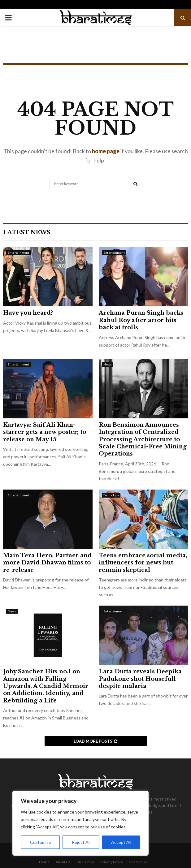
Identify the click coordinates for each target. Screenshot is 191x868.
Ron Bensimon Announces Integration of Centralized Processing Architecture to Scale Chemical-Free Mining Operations (143, 439)
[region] (80, 823)
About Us (63, 862)
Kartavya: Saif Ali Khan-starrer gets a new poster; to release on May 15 (45, 432)
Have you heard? (28, 313)
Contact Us (138, 862)
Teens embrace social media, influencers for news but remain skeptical (143, 563)
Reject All (81, 842)
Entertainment (18, 253)
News (108, 364)
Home (44, 862)
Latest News (27, 232)
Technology (111, 495)
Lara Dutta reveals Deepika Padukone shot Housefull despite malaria (140, 679)
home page (106, 151)
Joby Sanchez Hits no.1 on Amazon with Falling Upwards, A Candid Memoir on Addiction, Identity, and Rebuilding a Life (46, 686)
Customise (41, 842)
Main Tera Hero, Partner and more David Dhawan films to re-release (47, 563)
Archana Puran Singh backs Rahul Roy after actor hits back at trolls (141, 320)
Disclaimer (85, 862)
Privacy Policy (112, 862)
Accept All (121, 842)
